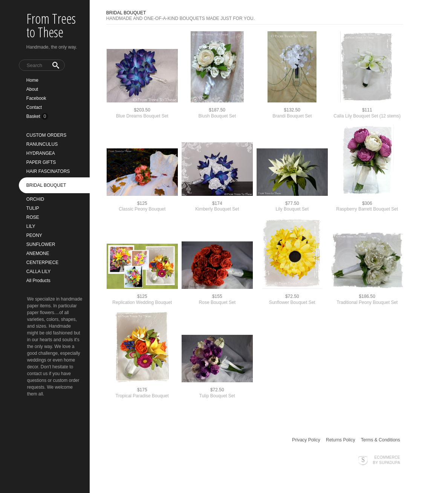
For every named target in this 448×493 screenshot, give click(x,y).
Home (32, 80)
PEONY (34, 235)
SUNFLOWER (41, 244)
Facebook (36, 98)
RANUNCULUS (42, 144)
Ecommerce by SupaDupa (387, 460)
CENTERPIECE (42, 263)
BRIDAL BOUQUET (46, 185)
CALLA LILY (39, 272)
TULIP (33, 208)
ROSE (33, 217)
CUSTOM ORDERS (46, 135)
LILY (31, 226)
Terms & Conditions (381, 440)
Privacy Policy (306, 440)
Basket (34, 116)
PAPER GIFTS (41, 162)
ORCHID (35, 199)
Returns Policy (340, 440)
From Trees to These (51, 25)
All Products (38, 281)
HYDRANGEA (41, 153)
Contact (34, 107)
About (32, 89)
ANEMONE (38, 253)
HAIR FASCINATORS (48, 171)
